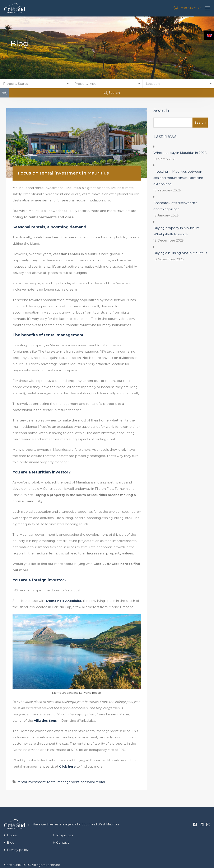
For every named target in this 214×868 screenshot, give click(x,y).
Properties (65, 835)
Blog (11, 842)
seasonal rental (93, 782)
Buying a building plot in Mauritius (180, 253)
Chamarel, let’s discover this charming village (175, 206)
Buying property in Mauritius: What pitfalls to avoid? (176, 231)
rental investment (31, 782)
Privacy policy (18, 850)
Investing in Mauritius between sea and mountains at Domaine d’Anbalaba (178, 178)
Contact (63, 842)
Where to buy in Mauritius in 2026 (180, 153)
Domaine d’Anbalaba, (64, 601)
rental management (63, 782)
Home (12, 835)
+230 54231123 (190, 8)
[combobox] (36, 84)
